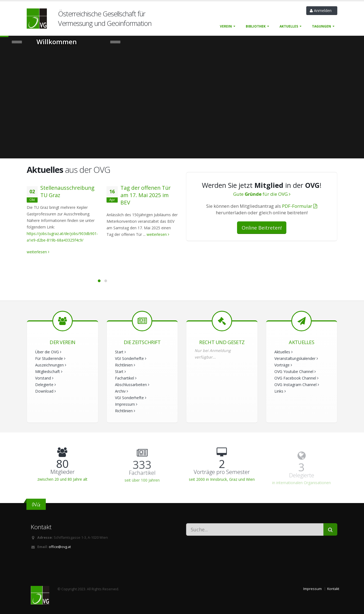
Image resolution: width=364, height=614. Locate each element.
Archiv (122, 391)
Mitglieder (63, 472)
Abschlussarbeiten (132, 385)
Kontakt (333, 589)
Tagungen (321, 26)
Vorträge (283, 365)
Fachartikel (126, 378)
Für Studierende (50, 358)
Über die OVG (48, 352)
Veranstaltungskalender (296, 358)
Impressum (126, 404)
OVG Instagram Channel (297, 385)
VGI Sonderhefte (131, 358)
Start (120, 352)
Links (280, 391)
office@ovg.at (60, 547)
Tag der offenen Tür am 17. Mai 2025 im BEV (145, 195)
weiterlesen (38, 252)
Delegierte (45, 385)
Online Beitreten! (262, 228)
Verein (226, 26)
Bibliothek (256, 26)
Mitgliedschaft (49, 371)
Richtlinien (125, 365)
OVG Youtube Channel (295, 371)
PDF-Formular (300, 206)
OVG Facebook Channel (296, 378)
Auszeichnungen (51, 365)
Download (45, 391)
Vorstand (44, 378)
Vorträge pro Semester (222, 473)
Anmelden (322, 10)
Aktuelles (289, 26)
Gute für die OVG (262, 194)
